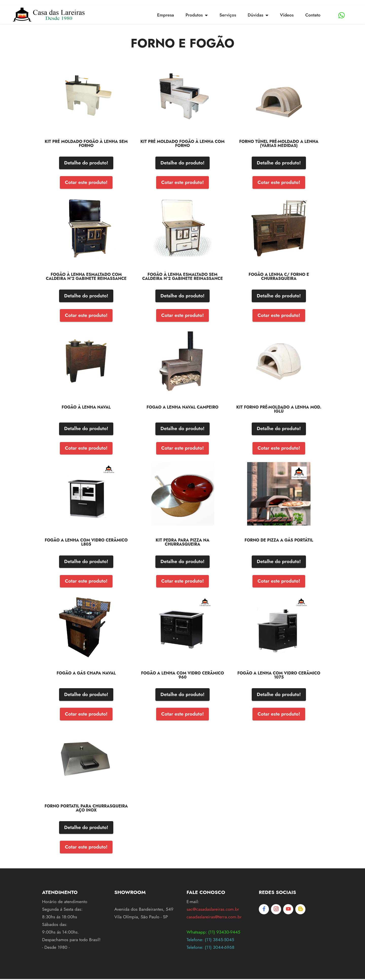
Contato (313, 15)
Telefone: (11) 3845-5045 (210, 940)
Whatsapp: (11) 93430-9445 (213, 933)
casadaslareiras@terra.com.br (214, 918)
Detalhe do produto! (86, 163)
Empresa (166, 15)
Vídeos (287, 15)
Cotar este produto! (86, 182)
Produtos (194, 15)
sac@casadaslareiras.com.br (213, 910)
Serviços (228, 15)
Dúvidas (255, 15)
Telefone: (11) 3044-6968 (210, 948)
